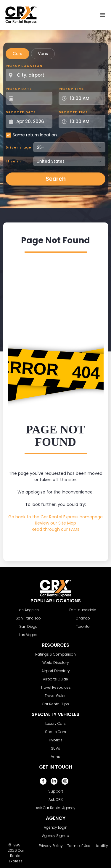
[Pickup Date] (32, 98)
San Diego (28, 626)
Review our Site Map (55, 523)
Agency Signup (56, 836)
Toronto (83, 626)
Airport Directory (56, 671)
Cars (17, 54)
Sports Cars (55, 732)
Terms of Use (79, 846)
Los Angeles (28, 610)
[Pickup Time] (86, 98)
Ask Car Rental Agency (56, 808)
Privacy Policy (51, 846)
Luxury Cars (55, 723)
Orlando (83, 618)
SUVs (55, 748)
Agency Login (56, 827)
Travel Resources (56, 687)
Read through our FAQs (55, 529)
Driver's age (18, 147)
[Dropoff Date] (32, 121)
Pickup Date (19, 89)
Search (56, 179)
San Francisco (28, 618)
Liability (101, 846)
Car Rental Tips (55, 704)
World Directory (56, 663)
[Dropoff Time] (86, 121)
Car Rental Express (16, 856)
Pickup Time (71, 89)
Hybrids (56, 740)
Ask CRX (56, 800)
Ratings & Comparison (55, 654)
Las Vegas (28, 635)
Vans (43, 54)
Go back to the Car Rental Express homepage (55, 517)
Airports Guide (55, 679)
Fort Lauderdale (83, 610)
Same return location (35, 135)
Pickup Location (24, 66)
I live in (13, 161)
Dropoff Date (21, 112)
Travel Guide (56, 696)
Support (56, 791)
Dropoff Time (73, 112)
